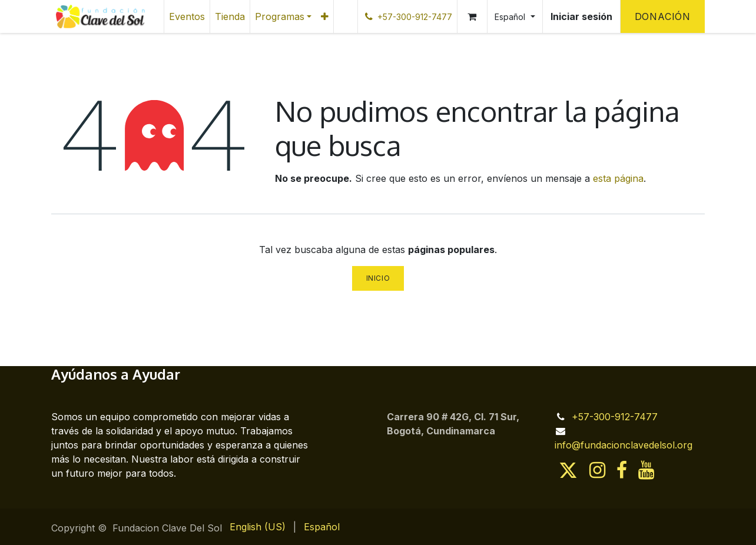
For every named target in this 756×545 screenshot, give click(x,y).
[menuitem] (187, 16)
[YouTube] (646, 470)
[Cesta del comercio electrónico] (472, 16)
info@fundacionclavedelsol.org (624, 445)
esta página (618, 178)
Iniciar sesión (581, 16)
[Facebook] (622, 470)
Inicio (378, 278)
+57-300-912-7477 (615, 417)
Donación (663, 16)
